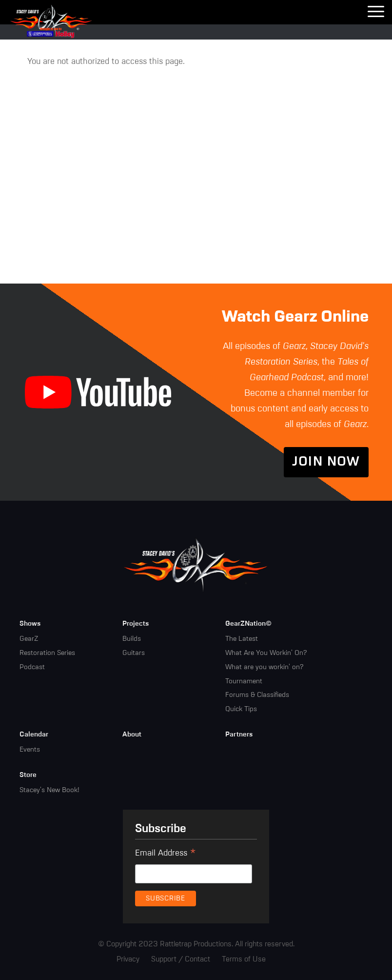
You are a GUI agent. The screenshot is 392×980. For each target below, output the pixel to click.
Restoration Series (47, 653)
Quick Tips (241, 709)
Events (30, 750)
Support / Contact (181, 959)
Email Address (166, 855)
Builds (132, 639)
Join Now (326, 462)
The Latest (242, 639)
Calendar (34, 735)
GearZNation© (248, 624)
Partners (239, 735)
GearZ (29, 639)
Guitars (134, 653)
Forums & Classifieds (257, 695)
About (132, 735)
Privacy (128, 959)
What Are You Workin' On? (266, 653)
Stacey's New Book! (49, 790)
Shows (30, 624)
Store (28, 775)
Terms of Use (244, 959)
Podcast (32, 667)
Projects (136, 624)
